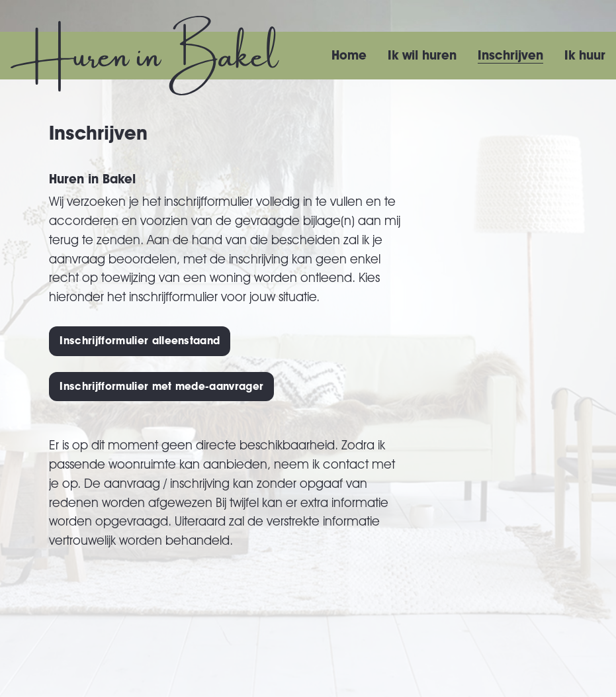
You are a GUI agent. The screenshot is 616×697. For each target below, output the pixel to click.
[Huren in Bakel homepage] (145, 56)
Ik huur (585, 55)
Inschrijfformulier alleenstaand (140, 341)
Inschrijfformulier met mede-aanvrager (161, 386)
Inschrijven (510, 55)
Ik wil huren (422, 55)
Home (349, 55)
